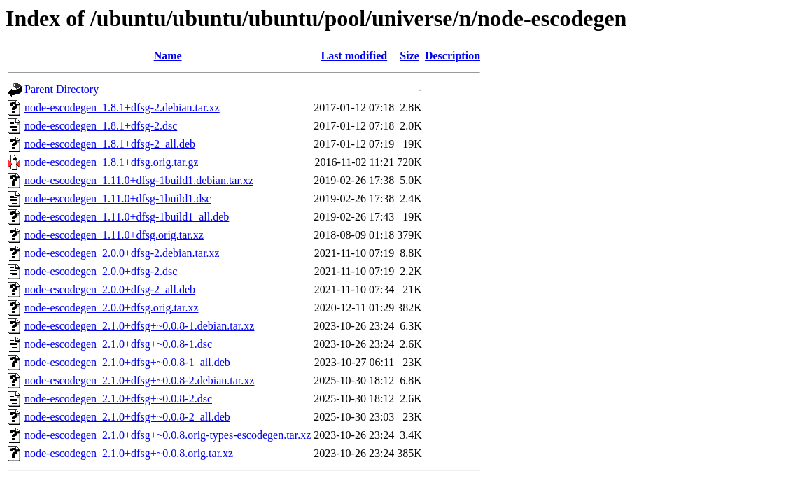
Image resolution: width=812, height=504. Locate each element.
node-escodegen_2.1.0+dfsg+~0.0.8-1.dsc (118, 344)
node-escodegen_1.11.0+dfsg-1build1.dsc (118, 198)
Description (453, 56)
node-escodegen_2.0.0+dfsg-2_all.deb (110, 289)
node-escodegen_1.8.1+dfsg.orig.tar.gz (112, 162)
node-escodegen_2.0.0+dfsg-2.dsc (101, 271)
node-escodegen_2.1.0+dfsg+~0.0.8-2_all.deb (127, 417)
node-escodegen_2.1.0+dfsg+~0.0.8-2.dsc (118, 399)
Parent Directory (62, 89)
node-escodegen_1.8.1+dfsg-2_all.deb (110, 144)
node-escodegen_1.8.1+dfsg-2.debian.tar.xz (122, 107)
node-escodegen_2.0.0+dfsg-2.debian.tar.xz (122, 253)
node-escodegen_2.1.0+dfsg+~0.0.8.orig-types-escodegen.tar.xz (168, 435)
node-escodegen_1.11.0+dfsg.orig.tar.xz (114, 235)
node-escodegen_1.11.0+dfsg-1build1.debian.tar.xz (139, 180)
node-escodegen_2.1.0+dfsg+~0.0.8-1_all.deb (127, 362)
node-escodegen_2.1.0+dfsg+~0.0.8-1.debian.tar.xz (139, 326)
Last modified (354, 56)
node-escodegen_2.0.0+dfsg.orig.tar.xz (112, 308)
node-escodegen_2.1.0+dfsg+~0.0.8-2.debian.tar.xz (139, 380)
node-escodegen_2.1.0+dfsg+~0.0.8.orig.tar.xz (129, 453)
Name (168, 56)
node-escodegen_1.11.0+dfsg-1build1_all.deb (127, 217)
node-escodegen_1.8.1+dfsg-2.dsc (101, 126)
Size (409, 56)
